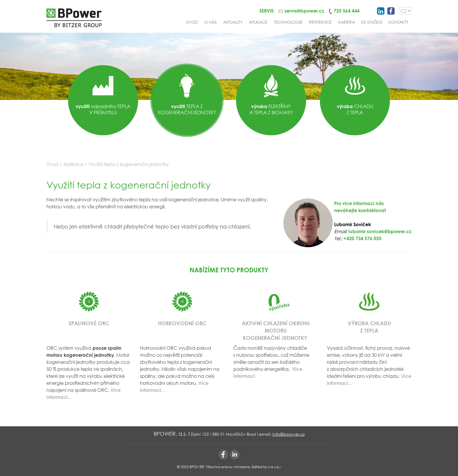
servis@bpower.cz (304, 11)
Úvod (192, 22)
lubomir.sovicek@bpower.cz (380, 231)
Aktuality (233, 22)
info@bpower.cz (289, 434)
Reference (320, 22)
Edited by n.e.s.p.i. (267, 467)
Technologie (288, 22)
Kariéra (347, 22)
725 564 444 (347, 11)
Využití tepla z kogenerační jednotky (129, 164)
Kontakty (398, 22)
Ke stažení (372, 22)
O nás (210, 22)
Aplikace (258, 22)
